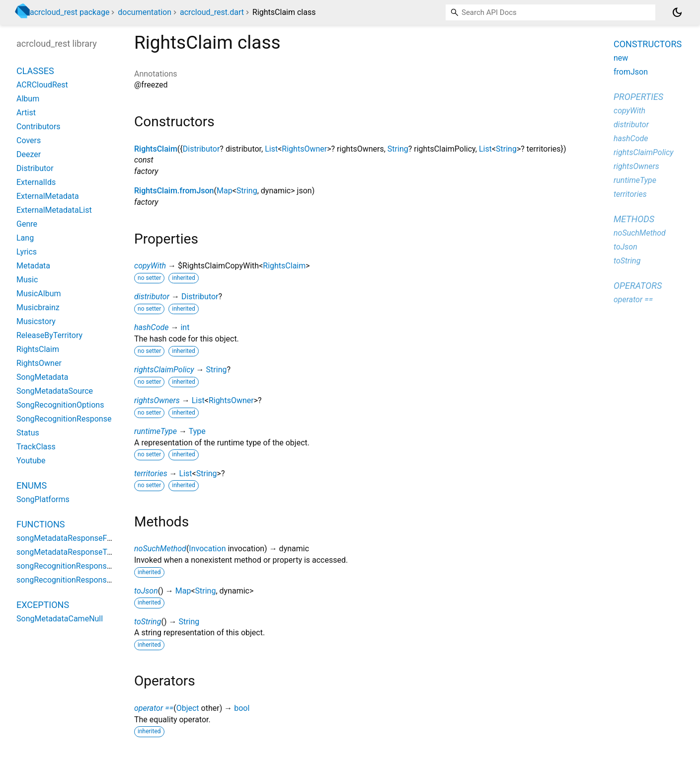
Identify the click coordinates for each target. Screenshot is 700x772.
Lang (25, 238)
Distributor (201, 149)
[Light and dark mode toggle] (677, 12)
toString (148, 622)
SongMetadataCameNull (60, 619)
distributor (152, 297)
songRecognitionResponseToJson (77, 580)
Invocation (207, 549)
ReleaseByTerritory (49, 335)
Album (28, 99)
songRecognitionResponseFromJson (81, 566)
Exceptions (43, 605)
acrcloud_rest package (70, 12)
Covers (29, 140)
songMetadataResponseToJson (73, 552)
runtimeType (156, 431)
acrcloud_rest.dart (212, 12)
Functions (40, 524)
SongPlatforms (43, 499)
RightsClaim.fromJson (174, 191)
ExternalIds (36, 182)
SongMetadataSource (55, 391)
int (185, 327)
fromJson (631, 72)
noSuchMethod (160, 549)
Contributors (39, 127)
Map (225, 191)
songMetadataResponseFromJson (78, 538)
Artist (26, 113)
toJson (146, 591)
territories (151, 473)
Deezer (29, 154)
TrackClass (36, 447)
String (398, 149)
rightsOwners (157, 400)
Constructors (648, 44)
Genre (27, 224)
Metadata (33, 266)
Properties (638, 97)
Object (188, 708)
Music (27, 280)
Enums (32, 485)
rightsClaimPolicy (164, 370)
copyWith (150, 266)
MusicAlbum (39, 294)
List (271, 149)
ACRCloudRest (42, 85)
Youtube (31, 461)
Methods (634, 219)
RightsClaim (156, 149)
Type (197, 431)
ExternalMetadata (48, 196)
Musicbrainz (38, 307)
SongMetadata (42, 377)
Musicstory (36, 321)
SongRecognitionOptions (60, 405)
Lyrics (27, 252)
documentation (145, 12)
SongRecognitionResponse (64, 419)
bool (242, 708)
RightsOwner (304, 149)
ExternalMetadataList (54, 210)
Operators (638, 286)
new (621, 58)
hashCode (151, 327)
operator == (154, 708)
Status (28, 433)
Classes (35, 71)
